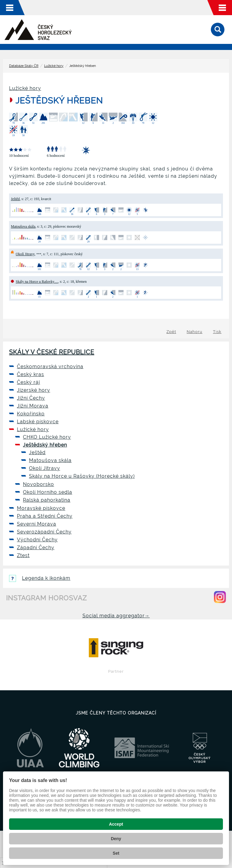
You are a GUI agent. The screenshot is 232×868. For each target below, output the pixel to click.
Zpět (171, 332)
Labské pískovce (38, 422)
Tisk (217, 332)
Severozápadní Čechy (44, 532)
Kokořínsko (31, 414)
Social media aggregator (116, 616)
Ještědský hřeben (45, 445)
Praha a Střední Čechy (45, 516)
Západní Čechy (36, 548)
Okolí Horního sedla (48, 492)
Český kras (31, 374)
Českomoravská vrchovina (50, 366)
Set (116, 853)
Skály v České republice (52, 352)
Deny (116, 839)
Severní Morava (37, 524)
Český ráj (29, 382)
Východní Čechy (37, 540)
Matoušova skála (23, 226)
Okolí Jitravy (25, 254)
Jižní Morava (33, 406)
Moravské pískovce (41, 508)
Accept (116, 824)
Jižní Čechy (31, 398)
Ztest (23, 555)
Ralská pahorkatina (47, 500)
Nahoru (195, 332)
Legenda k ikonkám (40, 578)
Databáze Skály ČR (24, 66)
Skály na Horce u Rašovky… (37, 282)
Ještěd (15, 199)
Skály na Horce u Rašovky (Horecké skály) (82, 476)
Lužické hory (54, 66)
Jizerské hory (34, 390)
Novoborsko (39, 484)
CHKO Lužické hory (47, 437)
